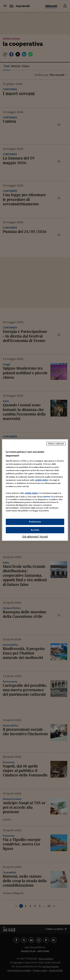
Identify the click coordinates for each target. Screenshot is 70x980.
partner (47, 497)
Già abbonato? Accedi (35, 537)
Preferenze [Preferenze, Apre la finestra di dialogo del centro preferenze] (35, 522)
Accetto (35, 530)
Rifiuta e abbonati (56, 444)
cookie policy (42, 480)
